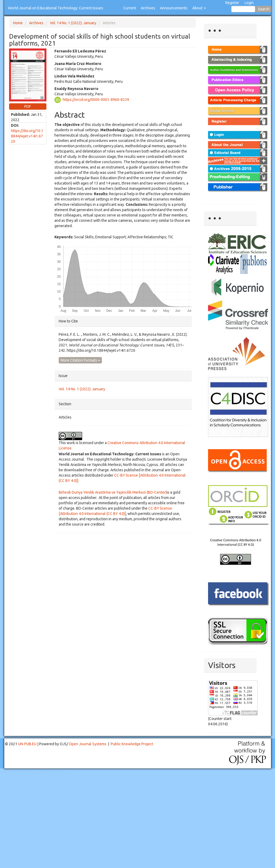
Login (249, 3)
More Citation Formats (80, 360)
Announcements (174, 8)
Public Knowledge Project (132, 744)
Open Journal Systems (88, 744)
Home (18, 23)
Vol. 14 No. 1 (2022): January (73, 23)
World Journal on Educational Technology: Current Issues (56, 8)
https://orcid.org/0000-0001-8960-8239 (96, 99)
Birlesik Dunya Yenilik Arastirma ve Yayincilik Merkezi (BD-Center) (113, 492)
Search (264, 9)
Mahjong (22, 771)
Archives (148, 8)
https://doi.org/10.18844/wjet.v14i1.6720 (27, 136)
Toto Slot (26, 773)
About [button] (199, 8)
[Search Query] (243, 9)
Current (130, 8)
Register (232, 3)
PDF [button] (28, 107)
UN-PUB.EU (27, 744)
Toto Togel (21, 771)
